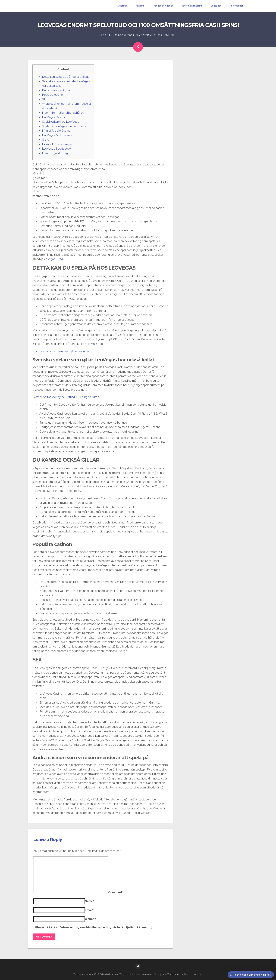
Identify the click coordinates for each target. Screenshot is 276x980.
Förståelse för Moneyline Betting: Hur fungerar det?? (66, 397)
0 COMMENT (166, 35)
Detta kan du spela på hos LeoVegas (66, 77)
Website (91, 919)
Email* (89, 910)
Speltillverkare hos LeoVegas (61, 122)
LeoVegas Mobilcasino (57, 135)
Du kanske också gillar (56, 90)
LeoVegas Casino (53, 117)
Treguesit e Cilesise (163, 6)
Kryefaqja (122, 6)
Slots (46, 140)
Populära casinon (53, 95)
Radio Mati (125, 35)
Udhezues (216, 6)
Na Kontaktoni (237, 6)
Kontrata (140, 6)
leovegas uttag (53, 259)
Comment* (116, 892)
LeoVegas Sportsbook (57, 149)
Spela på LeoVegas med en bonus (64, 126)
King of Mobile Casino (56, 131)
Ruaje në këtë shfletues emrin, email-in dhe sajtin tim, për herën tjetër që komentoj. (95, 927)
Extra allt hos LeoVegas (57, 144)
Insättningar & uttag (55, 153)
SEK (45, 99)
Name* (90, 901)
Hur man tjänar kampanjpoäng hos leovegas (61, 351)
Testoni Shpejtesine (192, 6)
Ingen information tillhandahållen (63, 113)
